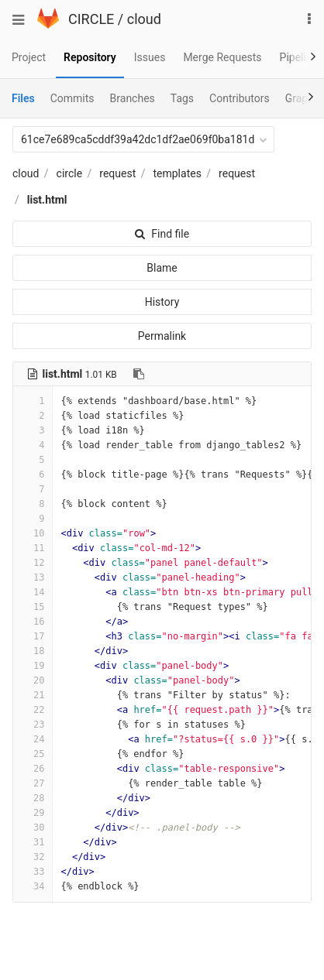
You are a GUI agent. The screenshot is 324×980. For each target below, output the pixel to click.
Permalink (162, 336)
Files (23, 98)
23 (33, 725)
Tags (182, 98)
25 (33, 754)
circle (70, 173)
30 (33, 828)
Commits (72, 98)
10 (33, 533)
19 (33, 666)
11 (33, 548)
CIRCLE (91, 19)
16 (33, 622)
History (162, 302)
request (117, 173)
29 (33, 813)
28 (33, 798)
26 (33, 769)
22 (33, 710)
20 (33, 680)
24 (33, 739)
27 (33, 783)
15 (33, 607)
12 (33, 563)
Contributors (240, 98)
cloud (144, 19)
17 (33, 636)
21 (33, 695)
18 (33, 651)
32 (33, 857)
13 (33, 577)
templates (177, 173)
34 (33, 886)
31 (33, 842)
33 (33, 872)
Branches (133, 98)
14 (33, 592)
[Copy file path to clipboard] (139, 374)
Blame (162, 268)
